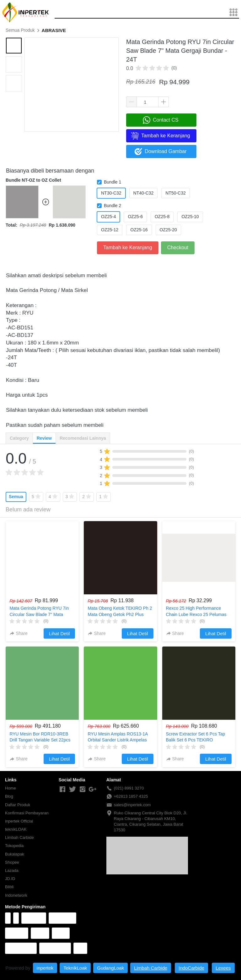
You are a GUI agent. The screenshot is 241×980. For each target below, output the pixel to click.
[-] (62, 790)
